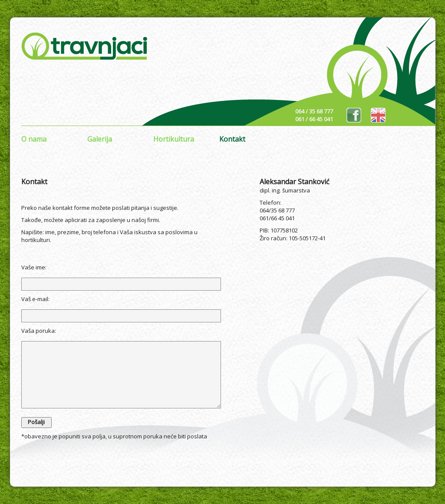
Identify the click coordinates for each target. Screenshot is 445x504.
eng (378, 115)
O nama (34, 139)
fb (354, 115)
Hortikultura (174, 139)
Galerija (100, 139)
